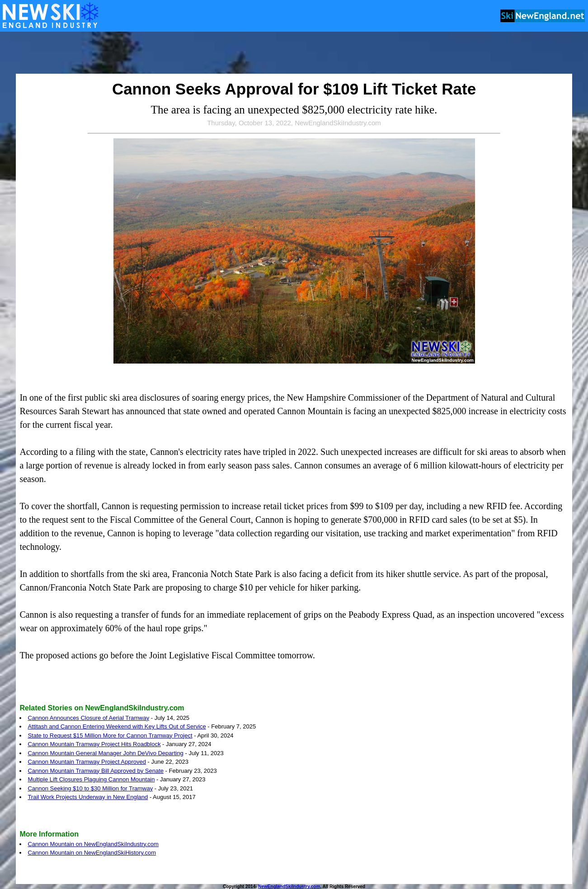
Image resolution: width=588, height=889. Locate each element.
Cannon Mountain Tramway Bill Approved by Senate (96, 771)
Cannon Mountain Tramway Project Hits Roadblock (94, 744)
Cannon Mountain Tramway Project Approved (87, 762)
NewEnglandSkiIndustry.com (289, 887)
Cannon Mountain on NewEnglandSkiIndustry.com (93, 844)
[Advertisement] (294, 53)
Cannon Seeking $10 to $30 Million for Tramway (90, 788)
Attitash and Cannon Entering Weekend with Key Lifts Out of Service (117, 726)
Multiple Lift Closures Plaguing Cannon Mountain (91, 779)
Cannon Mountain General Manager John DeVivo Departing (105, 753)
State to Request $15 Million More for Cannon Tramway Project (110, 735)
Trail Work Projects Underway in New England (88, 797)
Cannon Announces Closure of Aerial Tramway (88, 718)
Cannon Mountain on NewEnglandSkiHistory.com (92, 853)
